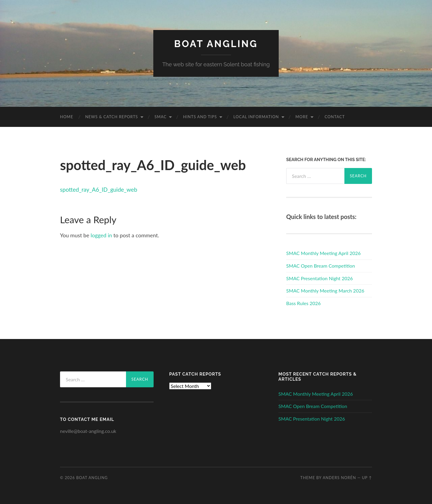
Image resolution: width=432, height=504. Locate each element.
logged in (101, 235)
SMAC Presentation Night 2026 (319, 278)
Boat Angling (216, 44)
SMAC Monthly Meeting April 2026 (323, 253)
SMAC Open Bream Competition (321, 266)
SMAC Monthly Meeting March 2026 (325, 291)
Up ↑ (367, 478)
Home (67, 117)
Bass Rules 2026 (303, 303)
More (302, 117)
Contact (335, 117)
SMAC (160, 117)
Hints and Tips (200, 117)
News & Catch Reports (112, 117)
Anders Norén (339, 478)
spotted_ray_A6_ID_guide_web (99, 189)
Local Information (256, 117)
